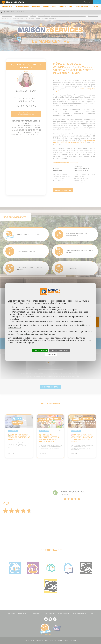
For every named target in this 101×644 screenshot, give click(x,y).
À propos (87, 2)
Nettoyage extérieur (83, 7)
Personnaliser (51, 355)
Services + (96, 7)
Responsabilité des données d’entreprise (36, 334)
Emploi (97, 2)
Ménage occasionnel (22, 7)
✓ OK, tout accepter (40, 350)
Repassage (36, 7)
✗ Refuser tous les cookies (59, 350)
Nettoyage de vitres (66, 7)
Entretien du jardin (49, 7)
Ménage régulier (7, 7)
